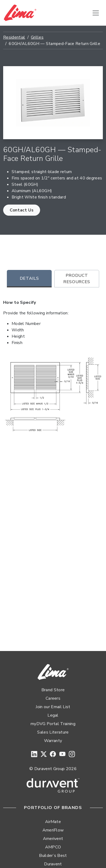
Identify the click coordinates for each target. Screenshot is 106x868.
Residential (14, 37)
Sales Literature (53, 732)
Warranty (53, 741)
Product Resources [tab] (77, 279)
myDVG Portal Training (53, 724)
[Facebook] (53, 755)
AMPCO (53, 847)
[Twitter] (44, 755)
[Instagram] (72, 755)
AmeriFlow (53, 830)
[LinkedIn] (34, 755)
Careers (53, 698)
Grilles (37, 37)
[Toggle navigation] (96, 13)
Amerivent (53, 839)
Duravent (53, 864)
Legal (53, 715)
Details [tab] (29, 278)
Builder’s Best (53, 856)
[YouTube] (62, 755)
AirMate (53, 822)
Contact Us (22, 210)
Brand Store (53, 690)
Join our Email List (53, 707)
